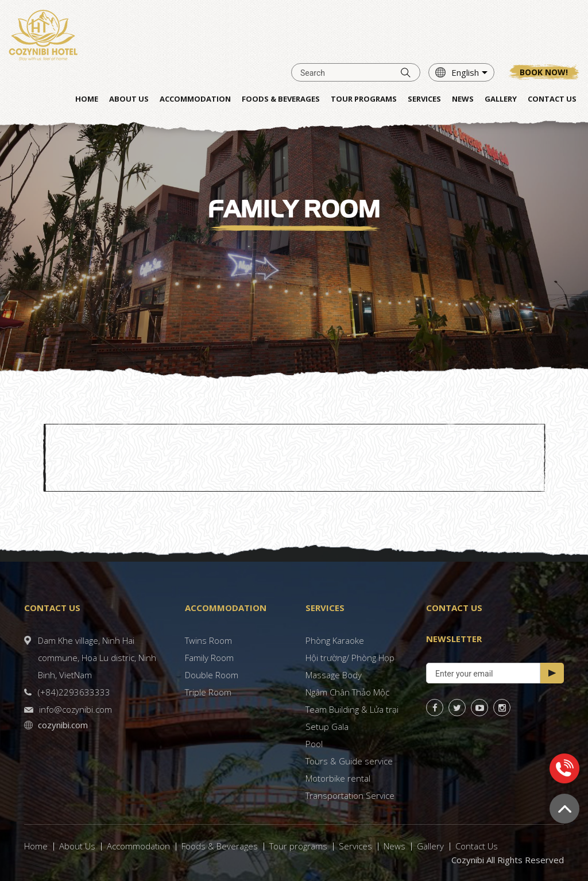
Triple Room (208, 692)
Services (355, 846)
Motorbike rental (338, 778)
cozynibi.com (63, 725)
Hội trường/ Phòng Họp (350, 658)
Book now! (544, 72)
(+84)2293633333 (74, 692)
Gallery (430, 846)
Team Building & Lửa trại (352, 709)
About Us (77, 846)
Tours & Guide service (349, 761)
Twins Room (208, 640)
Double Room (212, 675)
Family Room (209, 658)
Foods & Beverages (220, 846)
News (394, 846)
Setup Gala (327, 727)
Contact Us (477, 846)
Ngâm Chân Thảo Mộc (347, 692)
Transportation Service (350, 795)
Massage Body (334, 675)
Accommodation (138, 846)
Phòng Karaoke (335, 640)
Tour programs (298, 846)
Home (36, 846)
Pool (314, 744)
